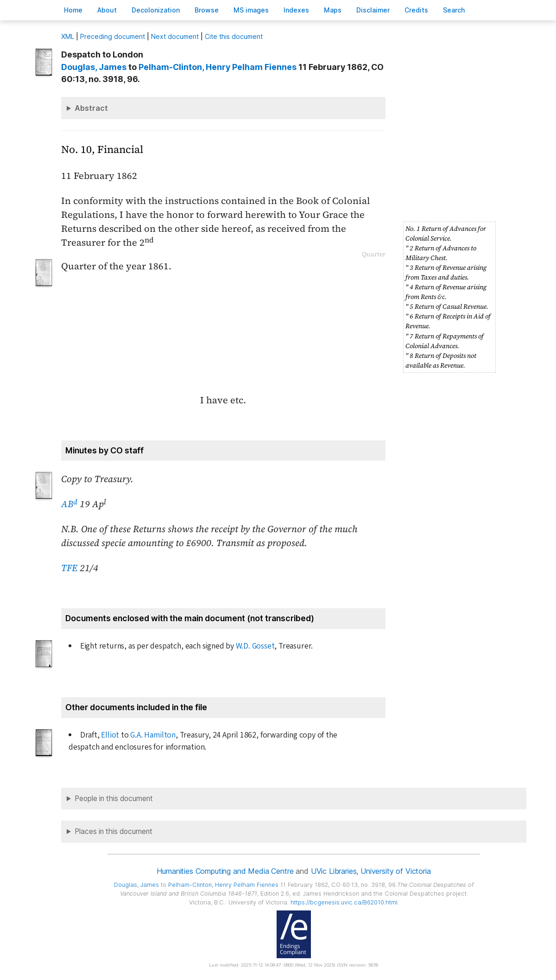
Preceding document (113, 36)
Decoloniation (156, 10)
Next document (175, 36)
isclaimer (373, 10)
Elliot (110, 735)
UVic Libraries (334, 871)
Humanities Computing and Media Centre (225, 871)
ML (68, 36)
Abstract (91, 108)
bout (107, 10)
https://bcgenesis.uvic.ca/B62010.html (344, 902)
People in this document (114, 799)
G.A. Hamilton (153, 735)
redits (416, 10)
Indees (296, 10)
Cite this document (234, 36)
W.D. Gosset (255, 646)
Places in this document (114, 831)
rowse (207, 10)
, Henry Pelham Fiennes (218, 67)
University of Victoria (395, 871)
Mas (333, 10)
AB (69, 504)
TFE (69, 568)
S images (251, 10)
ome (73, 10)
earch (454, 10)
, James (94, 67)
